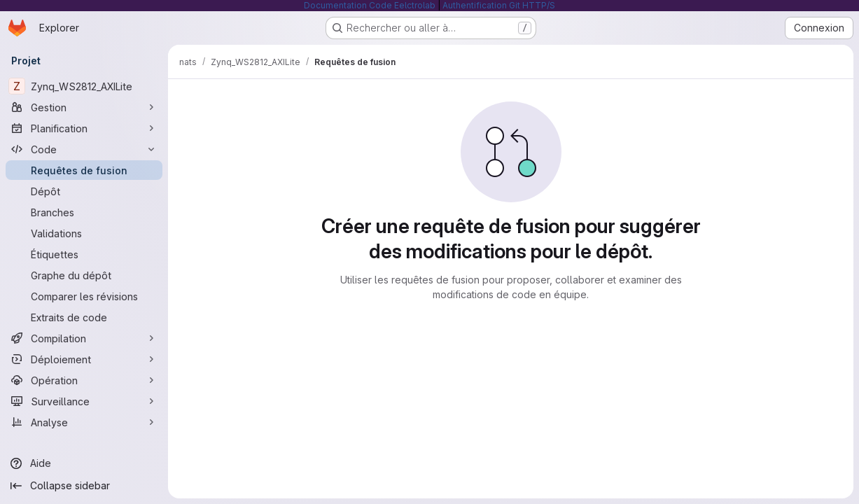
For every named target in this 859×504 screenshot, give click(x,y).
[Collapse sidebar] (84, 486)
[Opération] (84, 380)
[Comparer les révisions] (84, 296)
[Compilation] (84, 338)
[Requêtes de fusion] (84, 170)
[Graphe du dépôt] (84, 275)
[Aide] (84, 463)
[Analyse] (84, 422)
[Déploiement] (84, 359)
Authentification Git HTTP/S (499, 5)
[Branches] (84, 212)
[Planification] (84, 128)
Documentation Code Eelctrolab (370, 5)
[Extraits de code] (84, 317)
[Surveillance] (84, 401)
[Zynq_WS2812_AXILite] (84, 86)
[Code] (84, 149)
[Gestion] (84, 107)
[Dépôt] (84, 191)
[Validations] (84, 233)
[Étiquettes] (84, 254)
